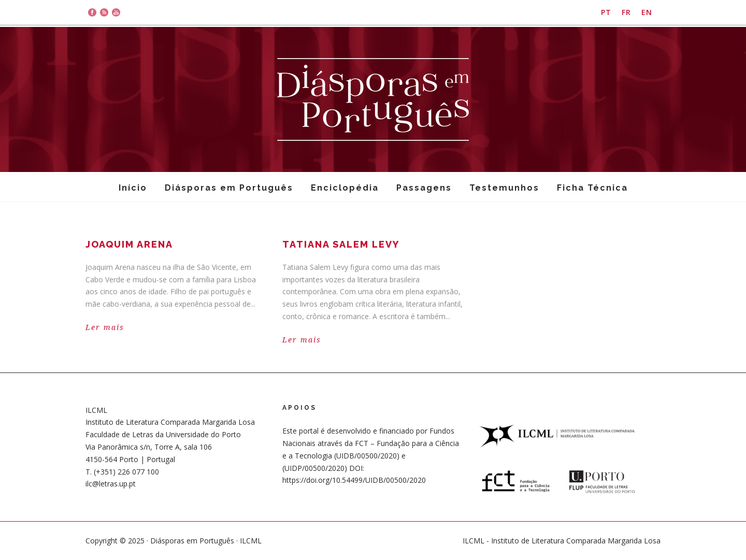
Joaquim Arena (129, 244)
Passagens (424, 188)
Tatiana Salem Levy (341, 244)
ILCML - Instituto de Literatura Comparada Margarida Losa (562, 541)
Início (133, 188)
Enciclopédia (345, 188)
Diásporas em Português (229, 188)
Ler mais (105, 327)
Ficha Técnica (592, 188)
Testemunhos (504, 188)
